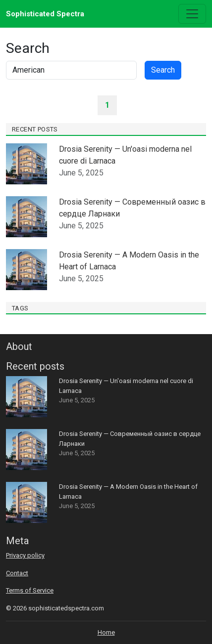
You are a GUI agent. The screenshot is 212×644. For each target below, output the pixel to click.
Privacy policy (25, 555)
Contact (17, 573)
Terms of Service (30, 590)
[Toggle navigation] (192, 14)
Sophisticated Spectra (45, 14)
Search (163, 70)
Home (106, 632)
